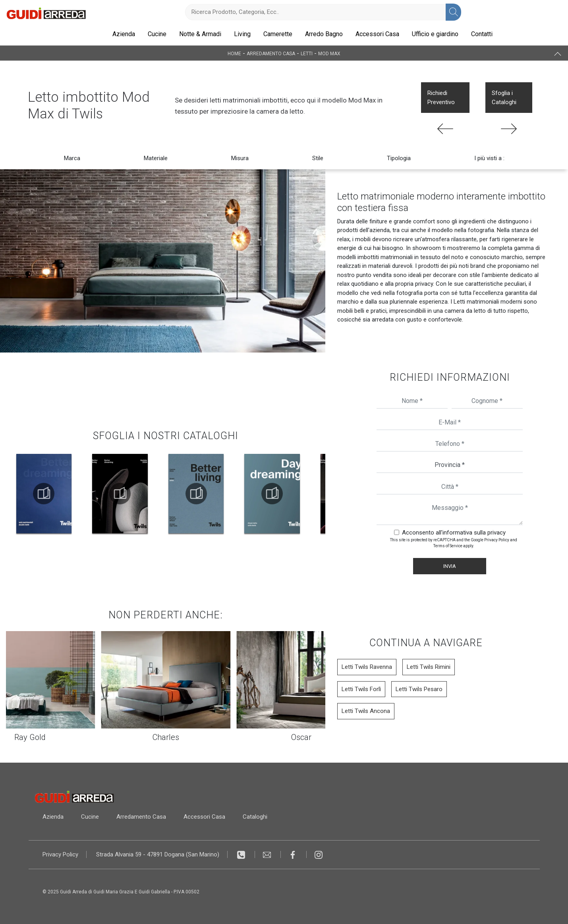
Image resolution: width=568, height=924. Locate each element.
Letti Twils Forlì (361, 689)
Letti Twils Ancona (366, 711)
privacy (497, 533)
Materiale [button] (156, 158)
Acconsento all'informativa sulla (454, 533)
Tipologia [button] (399, 158)
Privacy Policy (497, 540)
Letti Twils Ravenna (367, 667)
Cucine (157, 34)
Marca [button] (72, 158)
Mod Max (329, 53)
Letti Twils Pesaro (419, 689)
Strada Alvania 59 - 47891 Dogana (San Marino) (158, 854)
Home (234, 53)
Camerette (278, 34)
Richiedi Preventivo (441, 98)
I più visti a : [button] (489, 158)
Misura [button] (240, 158)
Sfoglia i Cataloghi (504, 98)
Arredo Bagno (324, 34)
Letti (307, 53)
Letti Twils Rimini (429, 667)
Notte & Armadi (200, 34)
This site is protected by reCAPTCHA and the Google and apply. (454, 543)
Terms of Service (448, 546)
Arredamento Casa (271, 53)
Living (242, 34)
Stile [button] (318, 158)
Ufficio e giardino (435, 34)
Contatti (482, 34)
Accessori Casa (377, 34)
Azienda (124, 34)
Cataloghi (255, 817)
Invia (450, 566)
